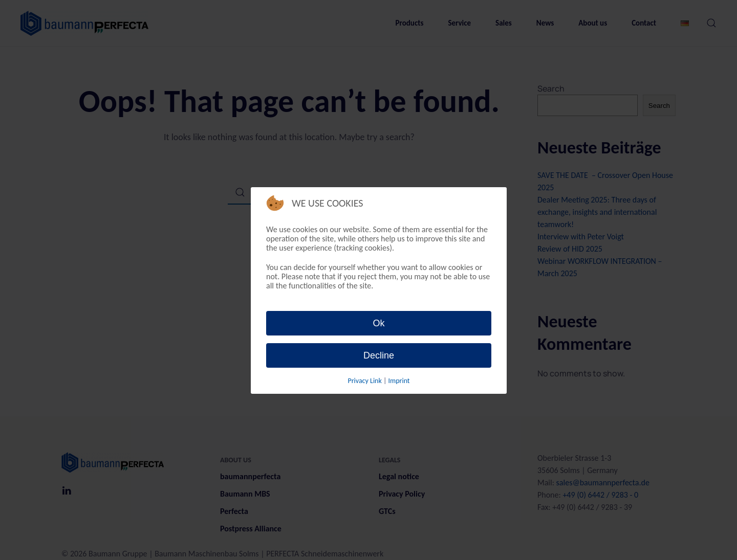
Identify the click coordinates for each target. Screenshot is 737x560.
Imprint (399, 381)
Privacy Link (365, 381)
